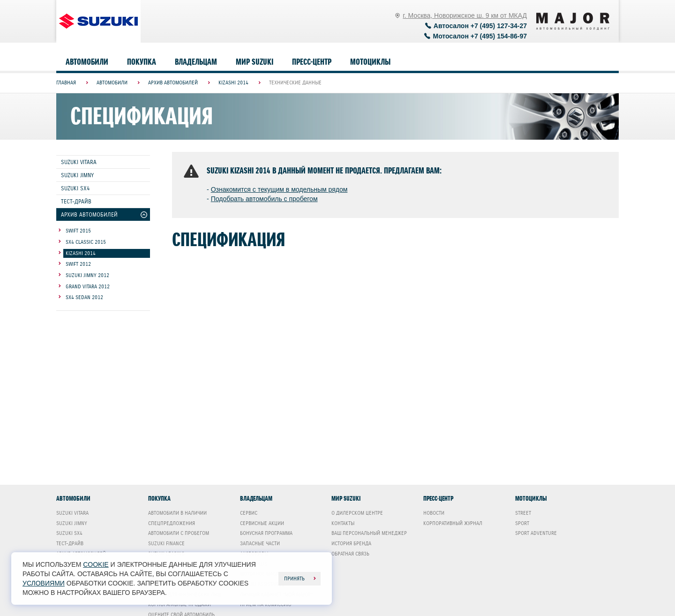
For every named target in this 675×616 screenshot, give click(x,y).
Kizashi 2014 (81, 253)
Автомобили (87, 62)
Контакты (343, 523)
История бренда (351, 543)
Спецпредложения (172, 523)
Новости (434, 513)
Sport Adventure (536, 533)
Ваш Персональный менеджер (369, 533)
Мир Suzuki (255, 62)
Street (523, 513)
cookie (96, 564)
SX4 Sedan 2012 (84, 297)
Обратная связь (350, 554)
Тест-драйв (76, 201)
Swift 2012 (78, 264)
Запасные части (260, 543)
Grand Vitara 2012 (88, 286)
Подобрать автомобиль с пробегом (264, 199)
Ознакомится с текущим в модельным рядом (279, 189)
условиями (44, 583)
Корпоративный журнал (453, 523)
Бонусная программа (266, 533)
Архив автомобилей (89, 214)
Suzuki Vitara (79, 162)
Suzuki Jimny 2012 (87, 275)
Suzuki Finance (166, 543)
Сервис (249, 513)
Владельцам (196, 62)
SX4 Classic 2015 (86, 242)
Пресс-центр (312, 62)
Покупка (142, 62)
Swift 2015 (78, 231)
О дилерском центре (357, 513)
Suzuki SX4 (75, 188)
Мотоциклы (370, 62)
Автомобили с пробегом (179, 533)
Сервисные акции (262, 523)
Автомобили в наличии (177, 513)
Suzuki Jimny (77, 175)
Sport (522, 523)
